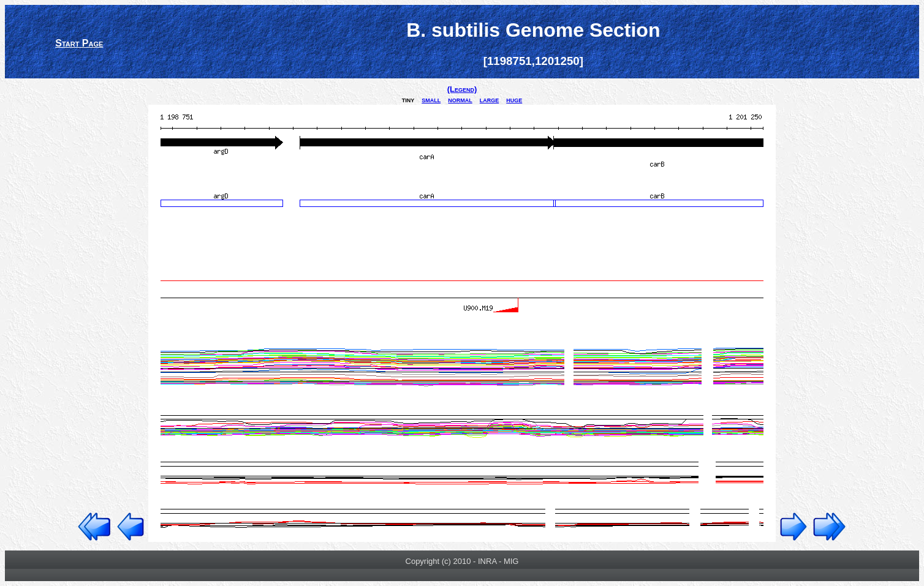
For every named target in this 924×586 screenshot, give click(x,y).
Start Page (79, 43)
